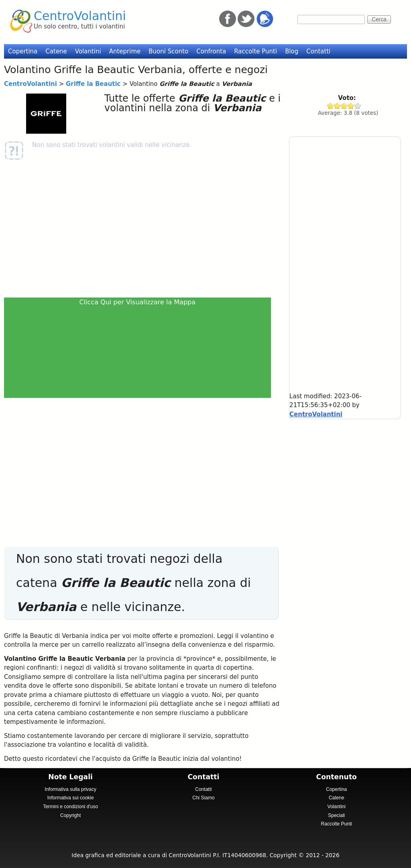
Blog (292, 51)
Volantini (88, 51)
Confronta (211, 51)
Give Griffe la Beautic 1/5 (331, 106)
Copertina (23, 51)
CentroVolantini (80, 16)
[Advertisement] (140, 229)
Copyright (70, 815)
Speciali (336, 815)
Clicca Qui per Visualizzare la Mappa (138, 302)
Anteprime (125, 51)
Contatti (318, 51)
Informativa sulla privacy (70, 789)
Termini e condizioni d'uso (70, 807)
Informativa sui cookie (71, 798)
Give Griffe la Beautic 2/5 (337, 106)
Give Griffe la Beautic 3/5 (344, 106)
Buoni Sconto (168, 51)
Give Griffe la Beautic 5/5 (358, 106)
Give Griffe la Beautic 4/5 (351, 106)
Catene (56, 51)
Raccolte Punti (255, 51)
